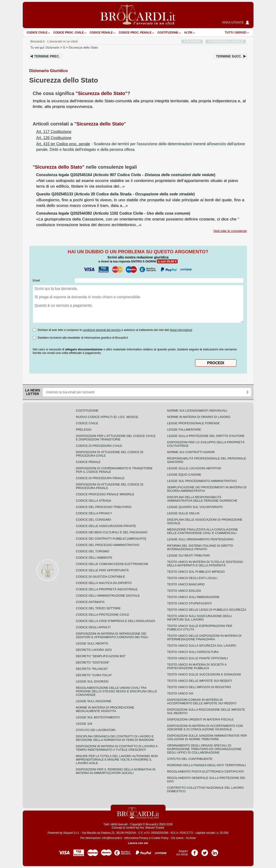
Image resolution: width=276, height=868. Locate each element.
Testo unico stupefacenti (189, 603)
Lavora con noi (138, 843)
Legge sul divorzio (92, 681)
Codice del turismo (93, 551)
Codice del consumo (94, 520)
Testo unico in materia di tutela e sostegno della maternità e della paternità (205, 564)
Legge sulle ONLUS (183, 513)
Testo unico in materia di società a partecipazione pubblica (197, 666)
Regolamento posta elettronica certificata (206, 771)
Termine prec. (47, 56)
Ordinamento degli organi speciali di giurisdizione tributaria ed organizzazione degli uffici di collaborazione (204, 749)
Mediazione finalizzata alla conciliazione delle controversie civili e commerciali (203, 531)
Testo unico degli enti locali (192, 578)
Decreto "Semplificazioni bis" (101, 656)
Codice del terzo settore (98, 608)
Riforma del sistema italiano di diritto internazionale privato (200, 547)
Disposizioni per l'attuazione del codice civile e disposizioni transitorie (116, 438)
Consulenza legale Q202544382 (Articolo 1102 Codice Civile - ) (113, 213)
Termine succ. (229, 56)
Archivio (191, 838)
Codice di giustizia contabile (101, 577)
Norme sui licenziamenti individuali (197, 411)
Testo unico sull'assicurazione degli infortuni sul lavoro (200, 618)
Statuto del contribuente (190, 759)
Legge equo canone (184, 475)
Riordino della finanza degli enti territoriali (207, 765)
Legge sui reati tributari (189, 555)
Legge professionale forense (194, 423)
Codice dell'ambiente (94, 558)
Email (36, 280)
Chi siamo (177, 838)
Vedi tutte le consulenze (230, 231)
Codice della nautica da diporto (104, 583)
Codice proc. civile (68, 33)
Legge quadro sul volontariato (195, 507)
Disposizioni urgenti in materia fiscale (200, 719)
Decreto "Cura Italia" (94, 675)
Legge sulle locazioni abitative (194, 468)
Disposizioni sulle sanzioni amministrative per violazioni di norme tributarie (207, 737)
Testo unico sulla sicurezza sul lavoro (202, 646)
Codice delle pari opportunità (102, 570)
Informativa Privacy (136, 838)
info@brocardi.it (112, 838)
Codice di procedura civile (99, 446)
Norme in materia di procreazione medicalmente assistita (105, 709)
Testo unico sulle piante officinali (198, 658)
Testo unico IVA (180, 693)
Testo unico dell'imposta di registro (199, 687)
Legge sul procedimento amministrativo (202, 481)
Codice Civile (37, 33)
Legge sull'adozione (94, 701)
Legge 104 (84, 724)
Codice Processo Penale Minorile (105, 494)
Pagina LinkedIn (215, 851)
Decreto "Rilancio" (92, 669)
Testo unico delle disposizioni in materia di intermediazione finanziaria (204, 637)
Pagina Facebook (195, 851)
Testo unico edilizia (184, 591)
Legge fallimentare (184, 430)
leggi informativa (181, 330)
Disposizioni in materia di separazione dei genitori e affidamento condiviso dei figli (112, 635)
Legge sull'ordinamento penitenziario (200, 539)
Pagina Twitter (205, 851)
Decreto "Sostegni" (93, 662)
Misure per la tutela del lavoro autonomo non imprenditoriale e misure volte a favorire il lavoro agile (117, 760)
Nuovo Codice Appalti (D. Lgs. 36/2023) (107, 417)
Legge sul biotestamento (98, 717)
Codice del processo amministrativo (108, 545)
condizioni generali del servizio (102, 330)
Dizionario (52, 47)
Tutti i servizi (235, 33)
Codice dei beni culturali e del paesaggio (112, 532)
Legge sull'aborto (92, 643)
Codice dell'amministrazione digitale (108, 596)
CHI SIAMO (192, 41)
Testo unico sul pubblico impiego (196, 572)
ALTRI (188, 33)
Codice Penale (101, 33)
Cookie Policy (160, 838)
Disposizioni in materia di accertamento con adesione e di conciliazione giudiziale (205, 728)
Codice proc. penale (135, 33)
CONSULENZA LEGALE (225, 41)
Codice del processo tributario (104, 507)
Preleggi (84, 430)
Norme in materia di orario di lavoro (199, 417)
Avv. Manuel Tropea (152, 828)
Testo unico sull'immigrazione (193, 597)
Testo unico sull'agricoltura (193, 652)
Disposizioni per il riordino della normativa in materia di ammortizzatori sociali (116, 771)
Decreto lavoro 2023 (94, 650)
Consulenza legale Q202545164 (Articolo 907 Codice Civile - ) (126, 175)
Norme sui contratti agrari (191, 452)
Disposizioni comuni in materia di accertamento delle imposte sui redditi (202, 701)
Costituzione (168, 33)
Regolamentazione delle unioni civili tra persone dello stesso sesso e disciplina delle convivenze (117, 691)
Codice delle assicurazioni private (106, 526)
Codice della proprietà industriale (107, 589)
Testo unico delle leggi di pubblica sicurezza (207, 610)
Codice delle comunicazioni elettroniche (112, 564)
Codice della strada (94, 501)
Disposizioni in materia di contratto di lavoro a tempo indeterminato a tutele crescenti (117, 748)
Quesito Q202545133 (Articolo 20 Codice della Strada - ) (116, 194)
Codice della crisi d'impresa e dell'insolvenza (116, 621)
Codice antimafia (90, 602)
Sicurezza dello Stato (83, 47)
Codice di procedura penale (100, 478)
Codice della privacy (94, 513)
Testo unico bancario (186, 584)
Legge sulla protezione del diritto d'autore (206, 436)
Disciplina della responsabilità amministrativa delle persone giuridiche (202, 499)
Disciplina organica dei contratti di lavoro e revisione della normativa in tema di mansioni (115, 738)
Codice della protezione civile (103, 615)
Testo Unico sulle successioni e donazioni (204, 674)
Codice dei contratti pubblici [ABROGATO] (111, 539)
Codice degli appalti (93, 627)
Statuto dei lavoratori (96, 730)
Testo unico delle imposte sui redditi (200, 681)
